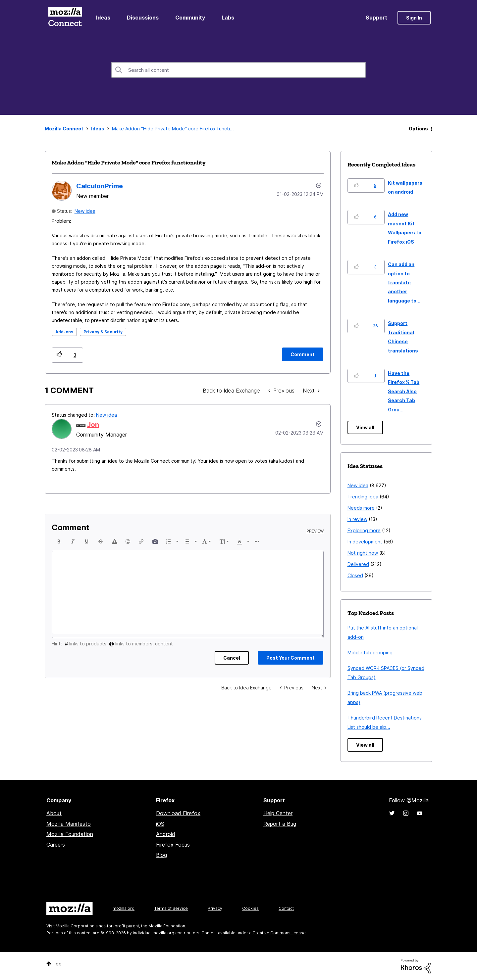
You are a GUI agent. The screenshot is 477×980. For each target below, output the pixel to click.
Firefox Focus (173, 845)
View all (365, 427)
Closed (355, 575)
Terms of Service (171, 908)
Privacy (215, 908)
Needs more (361, 508)
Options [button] (418, 129)
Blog (161, 855)
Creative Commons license (279, 933)
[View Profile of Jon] (93, 425)
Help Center (278, 813)
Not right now (363, 553)
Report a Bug (280, 824)
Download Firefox (178, 813)
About (54, 813)
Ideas (103, 18)
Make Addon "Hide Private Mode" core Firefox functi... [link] (173, 129)
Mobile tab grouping (370, 653)
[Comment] (303, 354)
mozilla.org (124, 908)
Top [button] (57, 964)
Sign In (414, 18)
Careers (56, 845)
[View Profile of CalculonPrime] (100, 186)
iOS (160, 824)
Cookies (250, 908)
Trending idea (363, 497)
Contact (286, 908)
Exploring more (364, 530)
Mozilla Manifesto (69, 824)
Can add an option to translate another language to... (404, 282)
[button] (59, 355)
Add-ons (64, 332)
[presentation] (58, 541)
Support (376, 18)
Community (190, 18)
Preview (315, 531)
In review (357, 519)
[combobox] (238, 70)
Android (166, 834)
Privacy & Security (103, 332)
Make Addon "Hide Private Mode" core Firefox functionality (129, 163)
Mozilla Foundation (70, 834)
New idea (85, 211)
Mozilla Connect (65, 18)
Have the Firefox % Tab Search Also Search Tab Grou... (404, 391)
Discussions (143, 18)
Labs (228, 18)
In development (365, 542)
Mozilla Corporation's (77, 926)
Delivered (358, 564)
